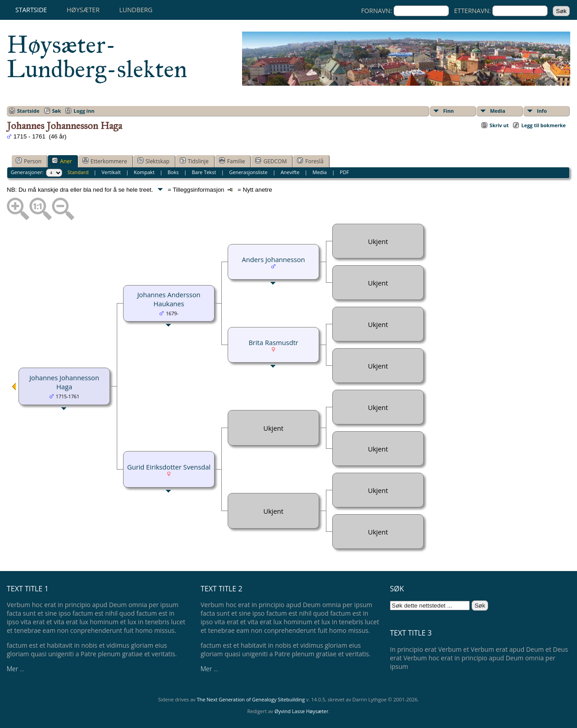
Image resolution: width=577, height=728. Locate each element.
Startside (31, 10)
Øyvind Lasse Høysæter (302, 711)
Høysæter (83, 10)
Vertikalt (111, 172)
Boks (173, 172)
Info (542, 111)
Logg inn (84, 111)
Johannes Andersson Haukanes (169, 299)
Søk (57, 111)
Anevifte (290, 172)
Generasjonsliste (248, 172)
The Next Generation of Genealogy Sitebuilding (251, 699)
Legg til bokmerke (543, 125)
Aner (62, 161)
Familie (232, 161)
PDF (344, 172)
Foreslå (310, 161)
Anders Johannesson (273, 259)
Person (29, 161)
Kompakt (144, 172)
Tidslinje (194, 161)
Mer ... (16, 669)
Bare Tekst (204, 172)
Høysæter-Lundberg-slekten (97, 57)
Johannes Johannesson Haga (64, 382)
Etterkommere (105, 161)
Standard (78, 172)
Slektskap (153, 161)
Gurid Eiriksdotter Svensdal (169, 467)
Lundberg (136, 10)
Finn (449, 111)
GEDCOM (271, 161)
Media (498, 111)
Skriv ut (499, 125)
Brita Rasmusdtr (273, 342)
